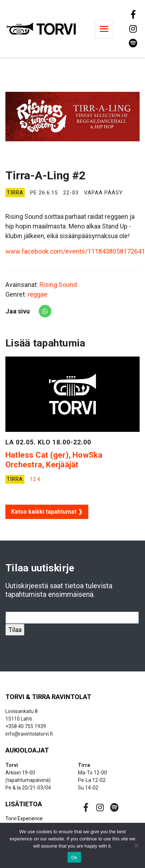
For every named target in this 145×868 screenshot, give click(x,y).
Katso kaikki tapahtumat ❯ (47, 512)
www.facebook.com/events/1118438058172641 (75, 251)
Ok (74, 857)
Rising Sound (58, 285)
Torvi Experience (24, 819)
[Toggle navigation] (104, 29)
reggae (38, 294)
